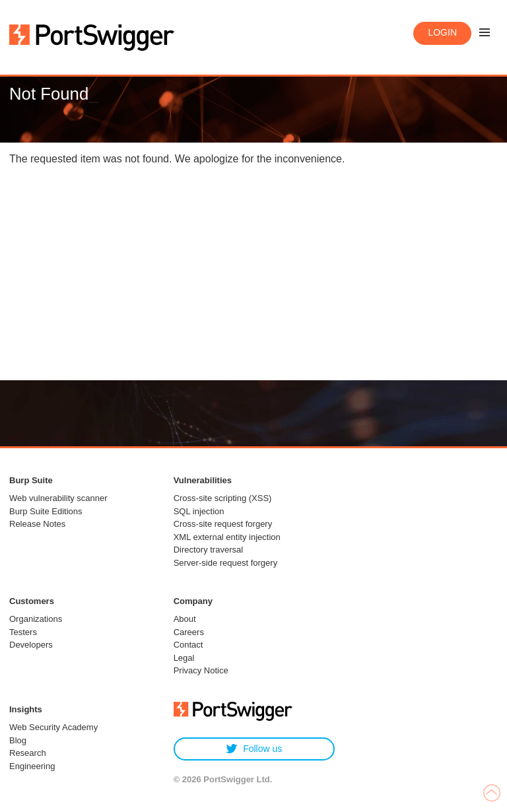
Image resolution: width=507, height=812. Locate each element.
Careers (189, 632)
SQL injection (199, 511)
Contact (188, 645)
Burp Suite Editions (46, 511)
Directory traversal (208, 550)
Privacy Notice (201, 670)
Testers (23, 632)
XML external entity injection (227, 537)
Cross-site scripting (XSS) (223, 498)
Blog (18, 740)
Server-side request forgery (226, 563)
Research (28, 753)
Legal (184, 658)
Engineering (32, 766)
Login (442, 32)
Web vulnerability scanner (58, 498)
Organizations (36, 619)
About (185, 619)
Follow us (254, 749)
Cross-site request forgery (223, 524)
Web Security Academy (53, 727)
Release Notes (37, 524)
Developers (31, 645)
